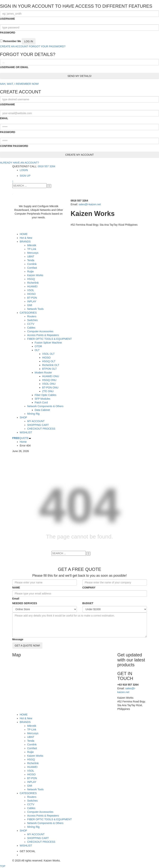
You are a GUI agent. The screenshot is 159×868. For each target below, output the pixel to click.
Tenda (31, 741)
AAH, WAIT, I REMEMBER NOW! (19, 84)
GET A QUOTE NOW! (27, 646)
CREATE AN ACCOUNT (14, 46)
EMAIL (4, 118)
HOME (24, 715)
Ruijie (31, 752)
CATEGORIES (28, 793)
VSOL (31, 771)
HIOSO (31, 774)
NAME (16, 588)
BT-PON (32, 778)
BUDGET (88, 603)
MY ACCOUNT (36, 834)
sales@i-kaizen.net (90, 204)
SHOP (24, 831)
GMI (30, 786)
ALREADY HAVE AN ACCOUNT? (20, 163)
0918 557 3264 (46, 166)
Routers (32, 797)
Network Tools (35, 789)
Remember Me (11, 41)
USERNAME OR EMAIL (14, 67)
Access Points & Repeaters (43, 816)
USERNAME (7, 19)
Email (16, 599)
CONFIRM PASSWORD (14, 146)
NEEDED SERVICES (25, 603)
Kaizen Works (35, 756)
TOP (3, 866)
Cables (31, 808)
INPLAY (32, 782)
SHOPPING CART (38, 838)
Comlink (32, 745)
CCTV (31, 804)
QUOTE (22, 438)
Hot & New (26, 718)
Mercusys (33, 733)
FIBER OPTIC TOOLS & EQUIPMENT (50, 819)
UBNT (31, 737)
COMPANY (89, 588)
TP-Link (32, 730)
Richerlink (33, 763)
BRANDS (25, 722)
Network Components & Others (45, 823)
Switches (33, 801)
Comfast (32, 748)
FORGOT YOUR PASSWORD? (47, 46)
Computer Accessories (40, 812)
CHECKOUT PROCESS (41, 842)
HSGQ (31, 759)
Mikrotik (32, 726)
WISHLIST (26, 846)
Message (18, 639)
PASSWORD (8, 33)
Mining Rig (33, 827)
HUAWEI (32, 767)
